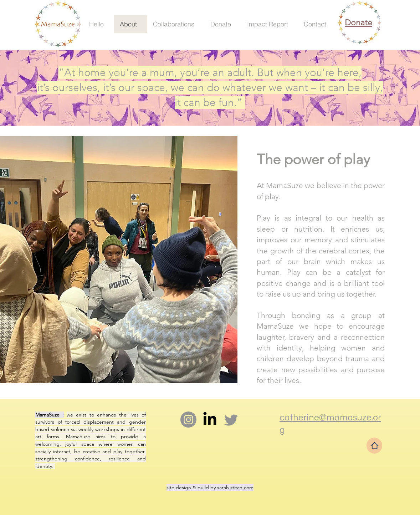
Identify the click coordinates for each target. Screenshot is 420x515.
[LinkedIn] (210, 420)
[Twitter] (231, 420)
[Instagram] (188, 420)
